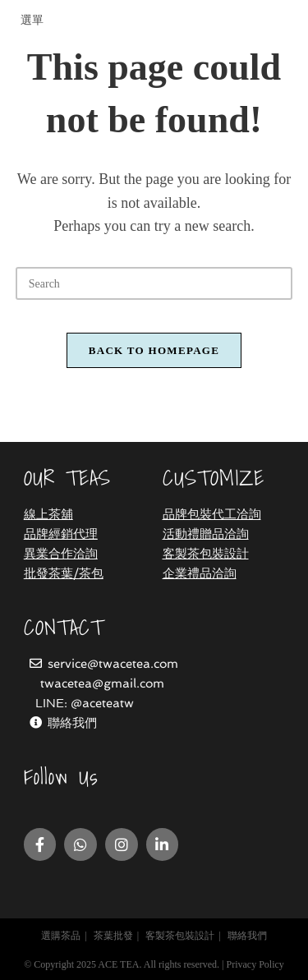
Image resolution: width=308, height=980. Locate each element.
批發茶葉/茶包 (64, 573)
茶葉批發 (113, 936)
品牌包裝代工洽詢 (212, 514)
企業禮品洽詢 (200, 573)
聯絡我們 (72, 723)
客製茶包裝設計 (206, 554)
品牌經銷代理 (61, 534)
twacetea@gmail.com (102, 683)
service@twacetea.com (113, 664)
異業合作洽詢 (61, 554)
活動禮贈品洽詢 (206, 534)
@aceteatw (102, 703)
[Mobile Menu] (30, 20)
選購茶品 (61, 936)
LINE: (53, 703)
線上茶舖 (48, 514)
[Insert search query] (154, 283)
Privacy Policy (255, 964)
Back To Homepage (154, 350)
